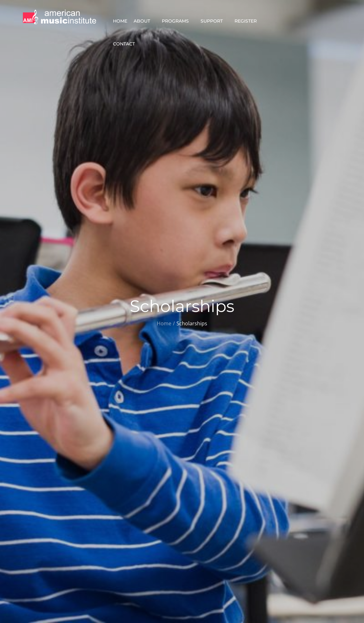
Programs (178, 21)
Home (120, 21)
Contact (127, 44)
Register (248, 21)
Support (214, 21)
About (145, 21)
